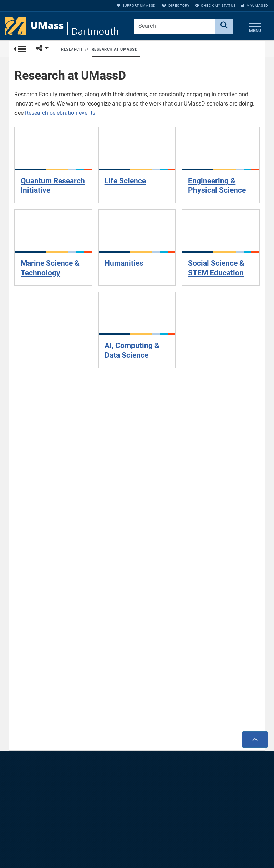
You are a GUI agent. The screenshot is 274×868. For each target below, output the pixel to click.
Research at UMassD (115, 49)
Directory (176, 6)
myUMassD (255, 6)
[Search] (224, 26)
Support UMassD (136, 6)
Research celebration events (60, 113)
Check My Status (215, 6)
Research (72, 49)
